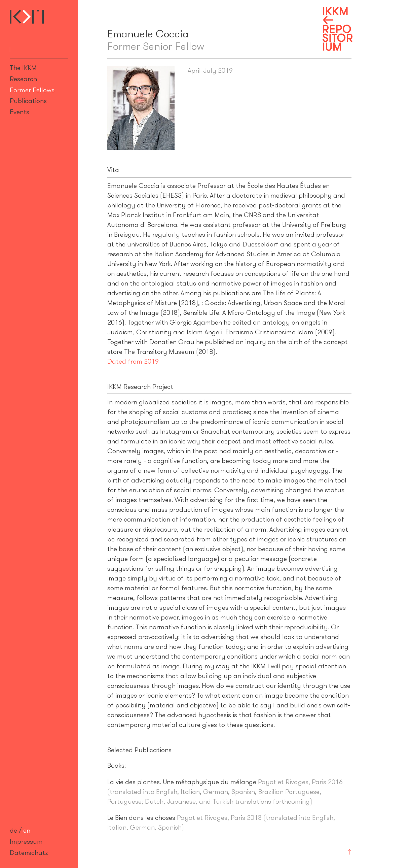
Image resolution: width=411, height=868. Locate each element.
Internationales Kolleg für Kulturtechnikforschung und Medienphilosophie (27, 17)
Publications (28, 101)
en (27, 830)
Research (23, 79)
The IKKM (23, 68)
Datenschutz (29, 853)
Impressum (26, 841)
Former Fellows (32, 90)
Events (20, 112)
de (13, 830)
